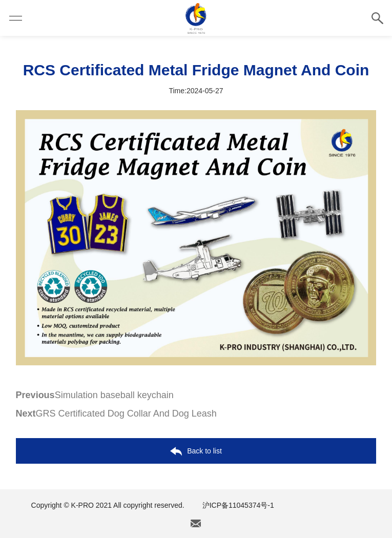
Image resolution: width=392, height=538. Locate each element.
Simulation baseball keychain (95, 395)
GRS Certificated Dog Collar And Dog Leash (116, 413)
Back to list (196, 451)
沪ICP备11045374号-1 (238, 505)
